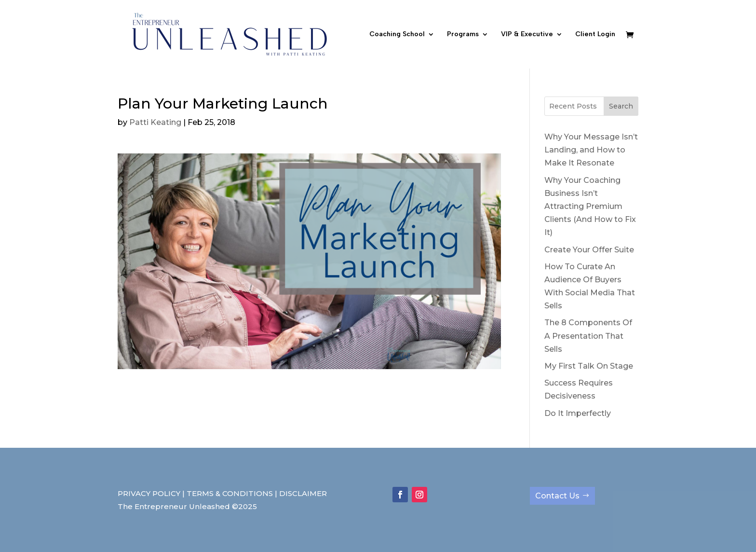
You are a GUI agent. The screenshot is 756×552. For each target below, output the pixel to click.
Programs (463, 34)
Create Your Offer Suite (589, 250)
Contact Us (557, 496)
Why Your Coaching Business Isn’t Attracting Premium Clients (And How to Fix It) (590, 207)
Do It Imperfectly (578, 413)
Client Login (595, 34)
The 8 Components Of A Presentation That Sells (588, 336)
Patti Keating (155, 122)
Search (621, 106)
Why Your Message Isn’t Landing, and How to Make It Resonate (591, 150)
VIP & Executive (527, 34)
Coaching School (397, 34)
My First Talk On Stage (589, 366)
